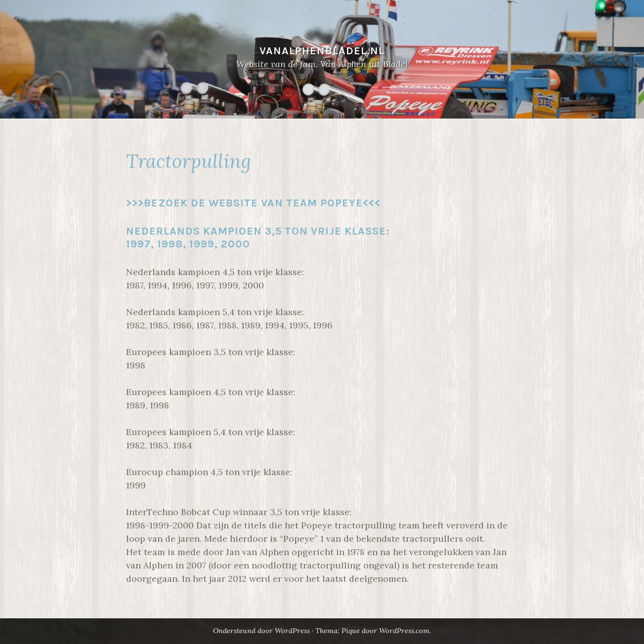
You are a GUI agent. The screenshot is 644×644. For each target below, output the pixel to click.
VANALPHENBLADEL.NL (322, 51)
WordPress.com (404, 631)
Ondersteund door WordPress (261, 631)
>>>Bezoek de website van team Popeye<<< (253, 203)
